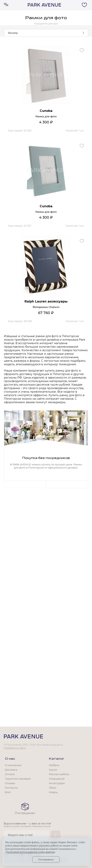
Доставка (11, 770)
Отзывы (10, 783)
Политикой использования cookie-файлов (30, 852)
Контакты (11, 788)
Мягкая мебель (59, 774)
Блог (8, 792)
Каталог (57, 759)
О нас (10, 759)
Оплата (10, 774)
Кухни (53, 770)
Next (67, 484)
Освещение (57, 779)
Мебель (54, 765)
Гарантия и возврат (18, 779)
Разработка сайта (15, 748)
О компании (13, 765)
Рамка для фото (46, 116)
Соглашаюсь (46, 859)
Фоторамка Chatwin (46, 307)
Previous (25, 484)
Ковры (53, 792)
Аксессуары (57, 783)
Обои (53, 788)
